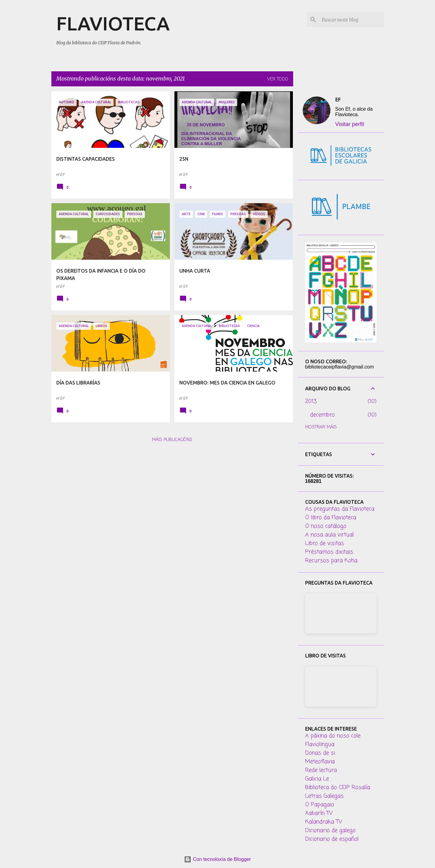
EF (338, 100)
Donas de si (320, 753)
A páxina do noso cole (333, 736)
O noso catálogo (326, 526)
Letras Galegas (324, 796)
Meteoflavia (320, 762)
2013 (311, 401)
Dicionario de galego (330, 831)
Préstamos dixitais (329, 552)
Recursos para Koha (331, 561)
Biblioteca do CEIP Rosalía (338, 787)
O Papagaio (320, 805)
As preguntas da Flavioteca (340, 509)
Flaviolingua (320, 744)
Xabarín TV (319, 813)
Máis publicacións (172, 440)
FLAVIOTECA (113, 23)
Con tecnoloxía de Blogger (217, 859)
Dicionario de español (332, 839)
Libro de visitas (325, 543)
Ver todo (278, 79)
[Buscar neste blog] (352, 20)
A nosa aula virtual (329, 535)
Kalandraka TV (324, 822)
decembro (322, 415)
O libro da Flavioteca (331, 518)
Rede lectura (321, 770)
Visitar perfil (350, 124)
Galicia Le (317, 779)
